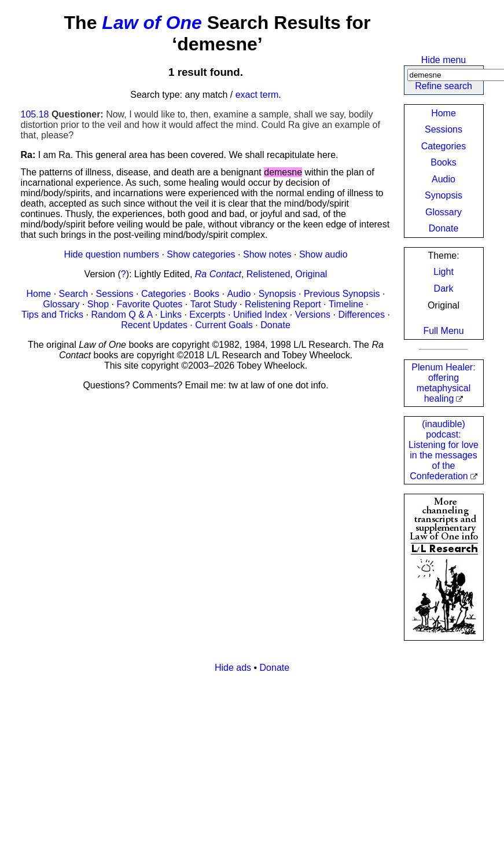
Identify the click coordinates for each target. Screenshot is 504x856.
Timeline (346, 304)
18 (44, 114)
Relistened (268, 274)
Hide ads (233, 668)
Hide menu (444, 60)
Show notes (267, 254)
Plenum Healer (443, 383)
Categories (444, 146)
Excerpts (207, 315)
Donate (444, 228)
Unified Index (260, 315)
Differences (361, 315)
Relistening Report (283, 304)
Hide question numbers (111, 254)
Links (171, 315)
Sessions (444, 129)
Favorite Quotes (150, 304)
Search (74, 294)
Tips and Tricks (52, 315)
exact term (257, 95)
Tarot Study (214, 304)
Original (311, 274)
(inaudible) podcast (444, 450)
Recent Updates (154, 325)
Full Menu (443, 331)
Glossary (444, 212)
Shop (98, 304)
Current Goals (224, 325)
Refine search (444, 86)
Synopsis (444, 195)
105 (29, 114)
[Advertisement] (252, 763)
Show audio (323, 254)
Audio (444, 179)
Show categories (201, 254)
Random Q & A (122, 315)
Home (444, 113)
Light (444, 272)
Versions (313, 315)
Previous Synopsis (342, 294)
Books (443, 162)
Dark (444, 289)
